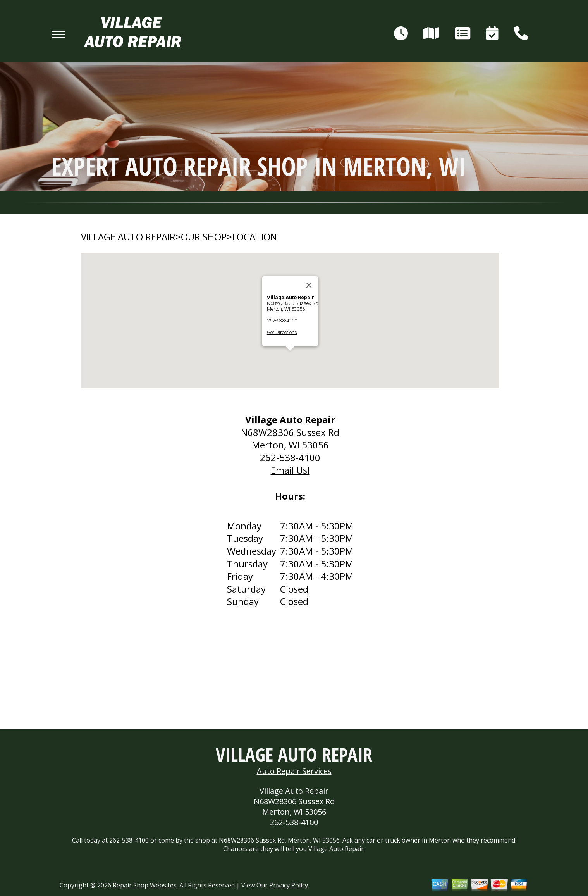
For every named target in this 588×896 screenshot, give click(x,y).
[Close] (309, 285)
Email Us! (290, 470)
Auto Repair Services (294, 771)
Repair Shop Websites (144, 885)
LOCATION (254, 237)
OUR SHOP (204, 237)
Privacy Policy (289, 885)
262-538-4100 (282, 321)
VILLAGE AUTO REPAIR (128, 237)
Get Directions (282, 332)
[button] (290, 358)
